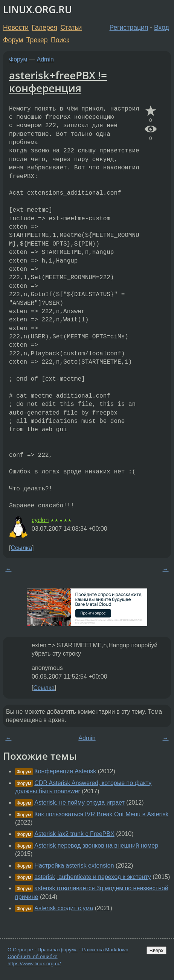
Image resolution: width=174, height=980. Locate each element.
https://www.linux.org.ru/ (34, 964)
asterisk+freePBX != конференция (58, 81)
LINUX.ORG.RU (37, 10)
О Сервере (20, 950)
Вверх (156, 950)
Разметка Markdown (105, 950)
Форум (13, 40)
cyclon (40, 520)
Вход (162, 28)
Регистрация (129, 28)
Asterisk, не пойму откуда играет (79, 803)
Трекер (37, 40)
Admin (45, 59)
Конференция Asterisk (65, 771)
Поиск (60, 40)
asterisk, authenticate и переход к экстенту (92, 877)
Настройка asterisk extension (74, 866)
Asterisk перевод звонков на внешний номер (96, 846)
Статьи (71, 28)
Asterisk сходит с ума (64, 908)
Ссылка (21, 548)
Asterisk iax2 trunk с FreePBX (74, 834)
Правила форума (58, 950)
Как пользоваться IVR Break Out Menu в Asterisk (101, 814)
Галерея (45, 28)
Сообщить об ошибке (33, 956)
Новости (16, 28)
